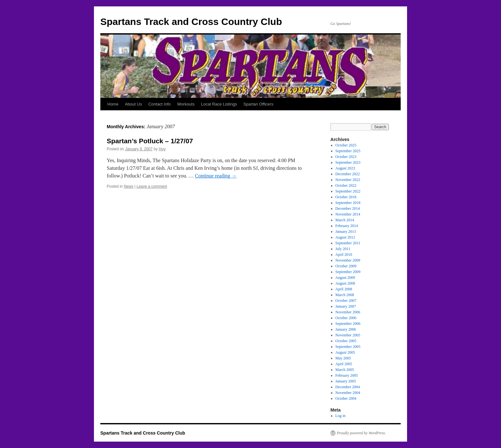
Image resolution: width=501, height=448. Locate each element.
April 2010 (344, 255)
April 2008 (344, 289)
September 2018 (348, 203)
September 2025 (348, 151)
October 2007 (346, 301)
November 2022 (348, 180)
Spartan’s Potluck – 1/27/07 (150, 141)
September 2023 (348, 162)
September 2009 (348, 272)
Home (113, 104)
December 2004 (348, 387)
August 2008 (345, 283)
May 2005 (343, 358)
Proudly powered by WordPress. (361, 433)
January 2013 (346, 232)
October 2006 (346, 318)
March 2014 (345, 220)
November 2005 (348, 335)
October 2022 (346, 185)
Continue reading (216, 176)
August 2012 (345, 237)
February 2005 (347, 375)
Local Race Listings (219, 104)
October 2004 (346, 398)
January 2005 (346, 381)
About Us (133, 104)
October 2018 (346, 197)
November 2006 (348, 312)
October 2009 (346, 266)
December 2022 (348, 174)
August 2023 (345, 168)
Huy (162, 149)
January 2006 (346, 329)
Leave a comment (152, 186)
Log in (341, 416)
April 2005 (344, 364)
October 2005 (346, 341)
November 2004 (348, 393)
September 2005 (348, 347)
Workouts (186, 104)
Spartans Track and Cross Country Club (191, 22)
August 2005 (345, 352)
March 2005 (345, 370)
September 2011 (348, 243)
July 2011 (343, 249)
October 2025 (346, 145)
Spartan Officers (258, 104)
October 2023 (346, 157)
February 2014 (347, 226)
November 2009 (348, 260)
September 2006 (348, 324)
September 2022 (348, 191)
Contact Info (159, 104)
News (128, 186)
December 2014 (348, 208)
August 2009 (345, 278)
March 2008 (345, 295)
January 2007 (346, 306)
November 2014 (348, 214)
